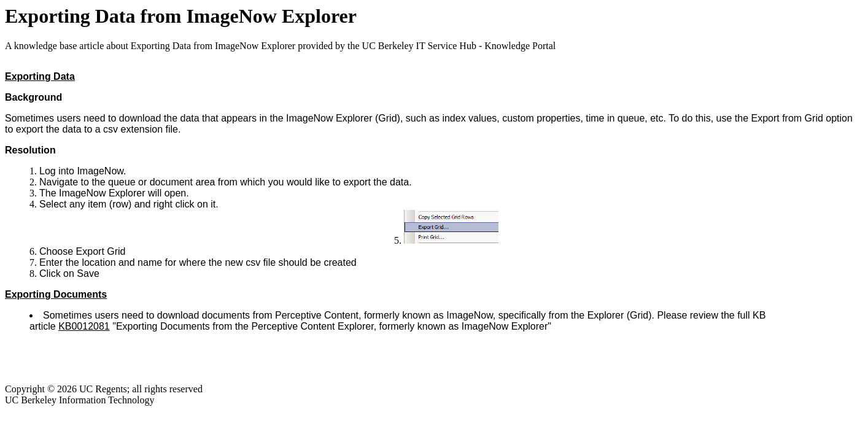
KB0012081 (84, 326)
